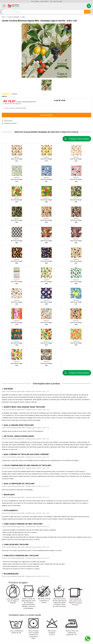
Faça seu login (58, 1)
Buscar (87, 12)
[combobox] (46, 12)
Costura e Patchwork (13, 17)
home (4, 17)
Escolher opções (47, 115)
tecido (23, 17)
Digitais (4, 96)
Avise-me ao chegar (17, 159)
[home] (13, 6)
